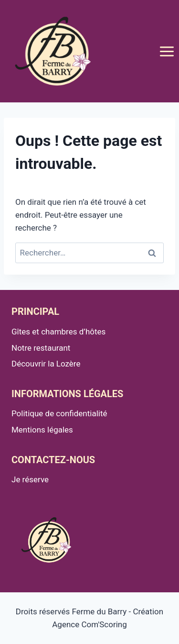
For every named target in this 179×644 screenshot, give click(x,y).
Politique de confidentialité (59, 413)
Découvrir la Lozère (46, 364)
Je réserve (30, 479)
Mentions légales (42, 430)
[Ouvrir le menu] (167, 51)
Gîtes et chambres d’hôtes (58, 332)
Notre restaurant (41, 348)
